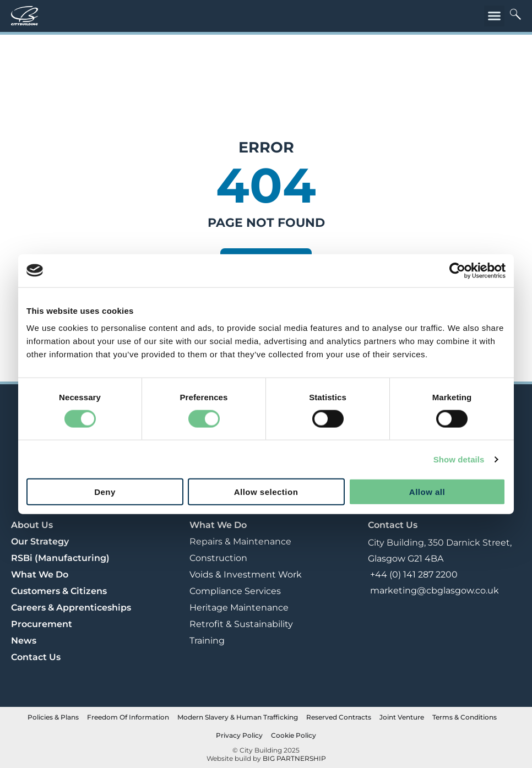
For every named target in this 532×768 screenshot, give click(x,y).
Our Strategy (40, 541)
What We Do (40, 574)
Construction (218, 558)
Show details (459, 459)
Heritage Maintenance (239, 608)
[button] (495, 16)
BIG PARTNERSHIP (294, 758)
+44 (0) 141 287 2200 (413, 574)
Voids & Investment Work (246, 574)
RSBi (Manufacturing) (60, 558)
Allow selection (266, 492)
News (24, 641)
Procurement (42, 624)
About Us (32, 525)
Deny (105, 492)
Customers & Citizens (59, 591)
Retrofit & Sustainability (241, 624)
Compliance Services (235, 591)
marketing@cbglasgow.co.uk (433, 590)
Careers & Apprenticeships (71, 608)
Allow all (427, 492)
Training (207, 641)
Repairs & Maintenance (240, 541)
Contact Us (36, 657)
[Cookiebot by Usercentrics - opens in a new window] (457, 270)
